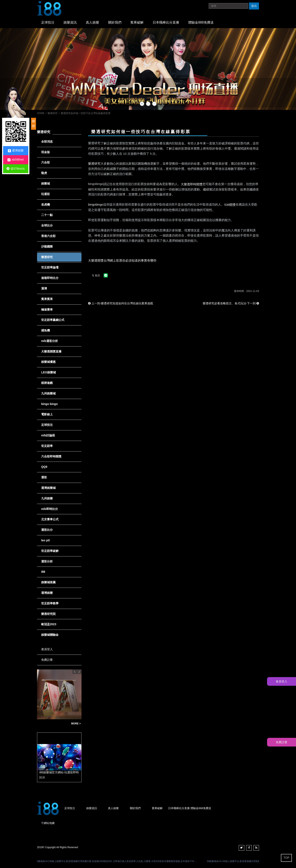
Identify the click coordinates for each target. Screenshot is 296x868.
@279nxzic (16, 169)
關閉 (34, 124)
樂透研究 (53, 113)
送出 (254, 6)
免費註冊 (47, 660)
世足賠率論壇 (50, 267)
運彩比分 (47, 530)
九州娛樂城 (48, 393)
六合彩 (46, 162)
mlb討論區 (48, 435)
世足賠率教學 (50, 603)
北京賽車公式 (50, 519)
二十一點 (47, 215)
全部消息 (47, 142)
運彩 (44, 477)
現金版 (46, 152)
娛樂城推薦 (48, 582)
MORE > (76, 724)
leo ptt (46, 540)
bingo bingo (49, 404)
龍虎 (44, 173)
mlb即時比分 (50, 509)
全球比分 (47, 225)
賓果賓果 (47, 299)
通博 (44, 288)
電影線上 (47, 414)
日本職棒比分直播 (166, 22)
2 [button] (148, 104)
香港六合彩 (48, 236)
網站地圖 (49, 823)
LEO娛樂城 (49, 372)
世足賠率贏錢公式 (53, 320)
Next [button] (79, 672)
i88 (43, 572)
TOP (286, 858)
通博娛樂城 (48, 488)
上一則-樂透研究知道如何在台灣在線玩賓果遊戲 (121, 303)
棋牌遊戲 (47, 383)
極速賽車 (47, 310)
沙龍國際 (47, 246)
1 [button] (142, 104)
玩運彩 (46, 194)
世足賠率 (47, 446)
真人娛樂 (92, 22)
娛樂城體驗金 (50, 635)
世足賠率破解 (50, 551)
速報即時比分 (50, 278)
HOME (41, 113)
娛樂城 (46, 183)
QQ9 (44, 467)
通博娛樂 (47, 593)
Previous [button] (75, 672)
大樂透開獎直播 (51, 351)
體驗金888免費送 (201, 22)
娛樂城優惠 (48, 362)
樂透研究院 (48, 614)
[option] (148, 69)
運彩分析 (47, 561)
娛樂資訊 (70, 22)
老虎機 (46, 205)
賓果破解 (137, 22)
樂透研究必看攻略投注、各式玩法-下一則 (231, 303)
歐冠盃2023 (49, 624)
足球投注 (48, 22)
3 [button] (154, 104)
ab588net (16, 160)
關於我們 (115, 22)
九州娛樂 (47, 498)
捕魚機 (46, 330)
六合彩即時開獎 (51, 456)
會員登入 (47, 649)
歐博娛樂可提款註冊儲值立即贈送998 (53, 724)
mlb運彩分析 (50, 341)
